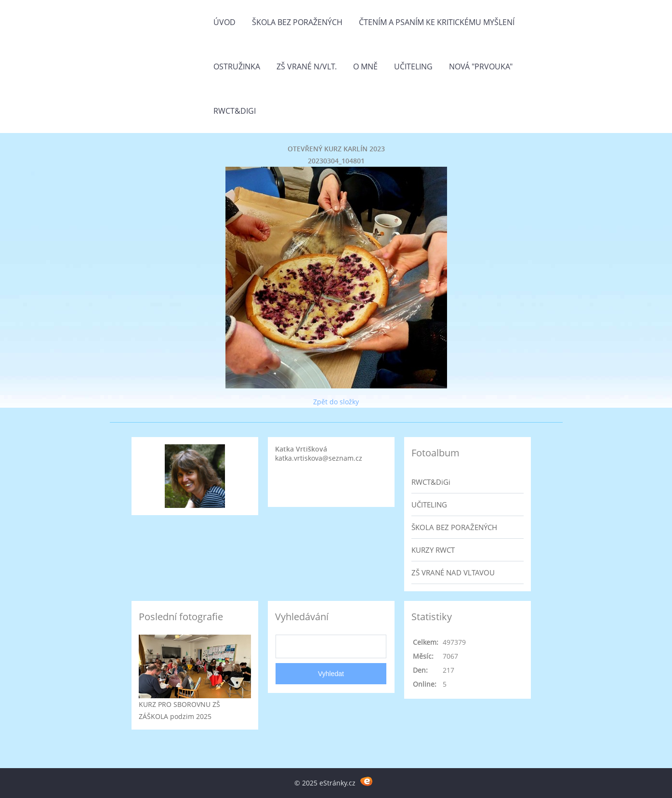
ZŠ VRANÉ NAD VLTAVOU (453, 572)
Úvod (224, 22)
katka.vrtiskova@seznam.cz (319, 458)
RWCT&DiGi (235, 111)
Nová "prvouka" (481, 66)
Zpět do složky (336, 402)
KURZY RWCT (433, 550)
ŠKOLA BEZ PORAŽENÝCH (454, 527)
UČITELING (429, 505)
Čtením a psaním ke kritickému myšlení (437, 22)
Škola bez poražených (297, 22)
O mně (365, 66)
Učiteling (413, 66)
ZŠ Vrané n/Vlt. (307, 66)
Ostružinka (237, 66)
